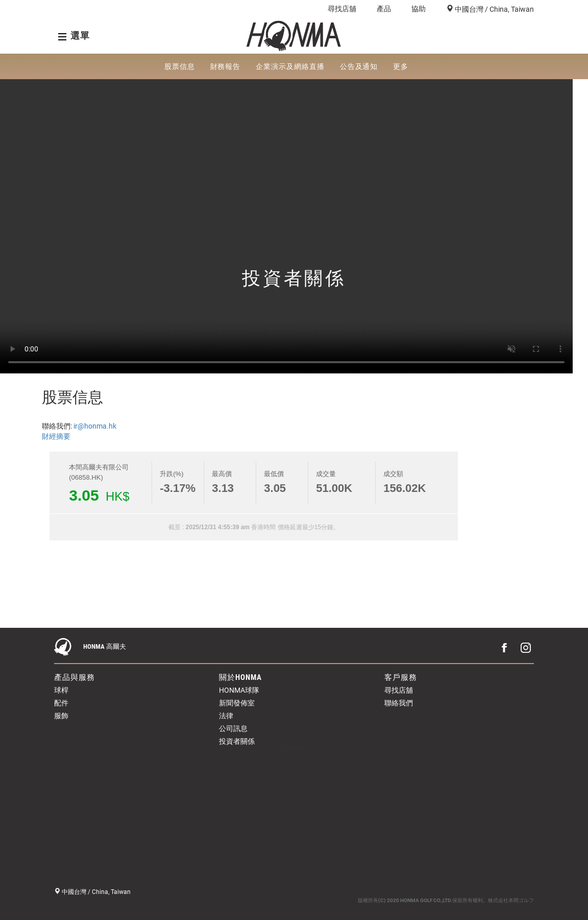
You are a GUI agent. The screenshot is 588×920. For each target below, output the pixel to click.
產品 (384, 9)
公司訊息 (233, 728)
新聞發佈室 (237, 703)
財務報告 (226, 66)
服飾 (61, 716)
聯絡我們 (399, 703)
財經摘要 (56, 436)
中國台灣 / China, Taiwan (494, 9)
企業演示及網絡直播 (290, 66)
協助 (419, 9)
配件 (61, 703)
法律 (226, 716)
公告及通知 (359, 66)
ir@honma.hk (95, 426)
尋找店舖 (342, 9)
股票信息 (180, 66)
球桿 (61, 690)
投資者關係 (237, 741)
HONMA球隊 (239, 690)
